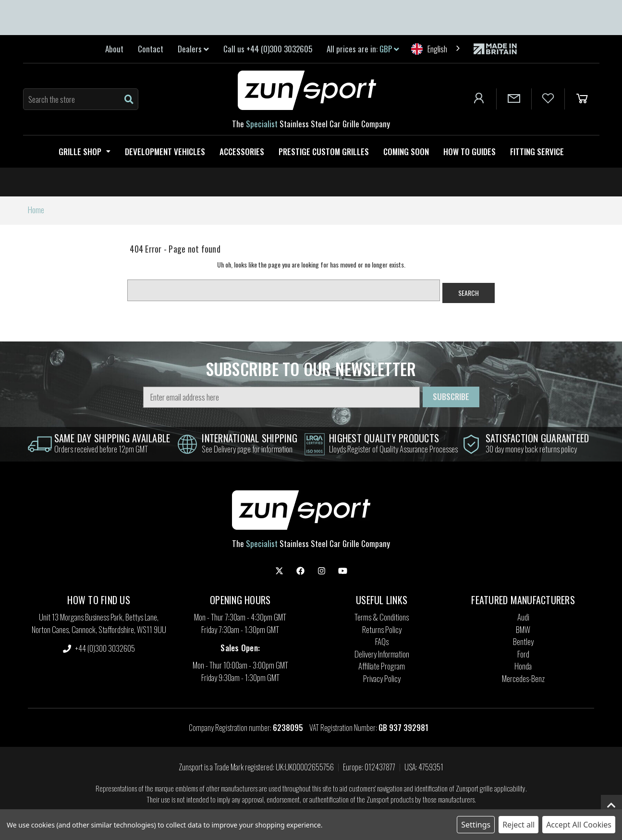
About (114, 49)
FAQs (382, 641)
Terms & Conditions (382, 617)
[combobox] (436, 49)
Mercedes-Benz (523, 678)
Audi (523, 617)
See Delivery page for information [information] (247, 449)
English (429, 49)
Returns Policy (382, 629)
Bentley (523, 641)
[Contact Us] (514, 99)
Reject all (518, 825)
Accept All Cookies (579, 825)
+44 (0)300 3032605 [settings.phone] (99, 648)
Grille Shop (85, 152)
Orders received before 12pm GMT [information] (101, 449)
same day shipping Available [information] (112, 438)
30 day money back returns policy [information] (531, 449)
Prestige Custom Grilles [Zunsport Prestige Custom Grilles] (324, 152)
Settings (476, 825)
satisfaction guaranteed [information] (537, 438)
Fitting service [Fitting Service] (537, 152)
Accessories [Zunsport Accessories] (242, 152)
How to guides (470, 152)
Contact (151, 49)
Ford (523, 654)
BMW (523, 629)
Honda (523, 666)
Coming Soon (406, 152)
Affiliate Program (382, 666)
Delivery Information (382, 654)
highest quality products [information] (384, 438)
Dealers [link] (193, 49)
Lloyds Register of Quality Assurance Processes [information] (393, 449)
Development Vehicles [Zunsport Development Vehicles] (165, 152)
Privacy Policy (382, 678)
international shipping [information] (250, 438)
